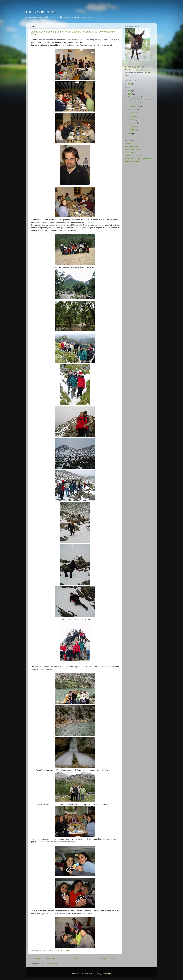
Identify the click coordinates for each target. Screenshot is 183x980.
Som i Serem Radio (133, 162)
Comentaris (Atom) (49, 963)
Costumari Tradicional (134, 156)
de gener (134, 130)
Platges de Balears (132, 146)
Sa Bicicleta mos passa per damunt (139, 159)
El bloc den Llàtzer (132, 149)
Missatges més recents (43, 958)
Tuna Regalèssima (132, 152)
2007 (130, 134)
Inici (76, 958)
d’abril (132, 120)
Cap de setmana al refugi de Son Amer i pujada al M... (140, 101)
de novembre (135, 106)
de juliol (133, 116)
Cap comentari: (67, 951)
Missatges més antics (108, 958)
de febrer (134, 126)
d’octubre (134, 110)
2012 (130, 84)
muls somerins (41, 12)
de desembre (135, 97)
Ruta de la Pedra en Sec (135, 143)
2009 (130, 91)
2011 (130, 87)
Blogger (108, 974)
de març (133, 123)
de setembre (135, 113)
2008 (130, 94)
